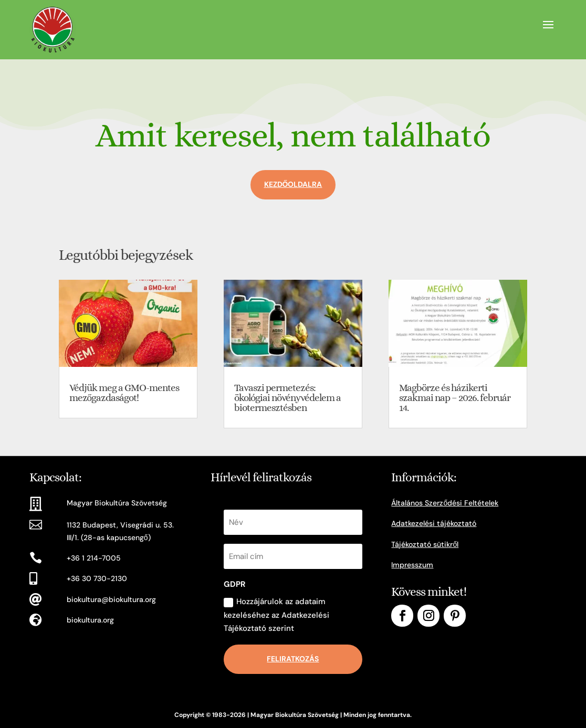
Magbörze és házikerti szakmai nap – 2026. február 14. (455, 398)
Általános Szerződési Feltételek (445, 503)
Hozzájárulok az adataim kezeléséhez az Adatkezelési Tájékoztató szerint (276, 615)
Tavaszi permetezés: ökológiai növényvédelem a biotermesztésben (287, 398)
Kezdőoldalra (293, 184)
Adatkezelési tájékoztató (434, 523)
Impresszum (412, 565)
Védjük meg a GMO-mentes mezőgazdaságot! (124, 393)
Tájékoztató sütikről (425, 544)
